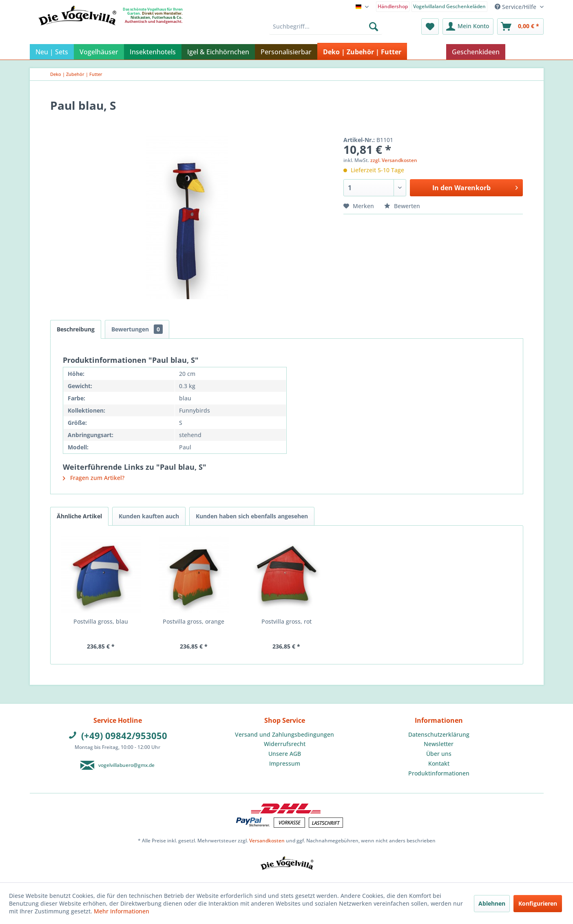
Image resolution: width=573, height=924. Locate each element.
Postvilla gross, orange (194, 621)
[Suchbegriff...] (326, 27)
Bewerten (402, 206)
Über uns (439, 754)
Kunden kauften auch (149, 516)
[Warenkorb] (520, 27)
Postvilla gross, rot (286, 621)
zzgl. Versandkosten (394, 160)
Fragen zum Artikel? (94, 478)
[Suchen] (374, 27)
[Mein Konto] (468, 27)
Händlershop (393, 6)
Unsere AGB (285, 754)
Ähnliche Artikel (79, 516)
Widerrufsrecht (285, 744)
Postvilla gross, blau (101, 621)
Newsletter (439, 744)
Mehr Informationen (122, 911)
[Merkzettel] (430, 27)
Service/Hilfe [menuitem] (516, 7)
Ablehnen (492, 903)
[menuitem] (393, 6)
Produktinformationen (439, 773)
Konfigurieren (538, 903)
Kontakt (439, 763)
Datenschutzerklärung (439, 734)
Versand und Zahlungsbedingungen (284, 734)
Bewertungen (137, 329)
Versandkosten (267, 841)
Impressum (285, 763)
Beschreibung (76, 329)
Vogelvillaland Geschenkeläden (449, 6)
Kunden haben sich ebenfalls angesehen (252, 516)
